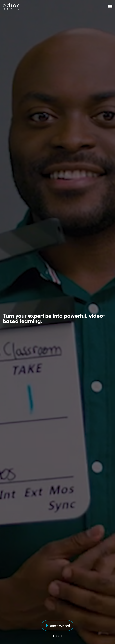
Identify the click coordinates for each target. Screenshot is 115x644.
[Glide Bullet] (54, 636)
